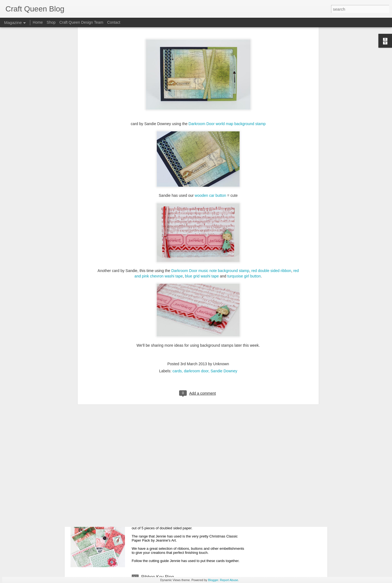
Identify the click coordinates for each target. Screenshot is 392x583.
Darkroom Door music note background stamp (210, 101)
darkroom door (196, 201)
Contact (114, 22)
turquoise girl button (244, 106)
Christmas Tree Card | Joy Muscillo (175, 453)
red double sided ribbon (271, 101)
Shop (51, 22)
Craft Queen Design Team (81, 22)
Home (38, 22)
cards (177, 201)
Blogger (213, 580)
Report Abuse (229, 580)
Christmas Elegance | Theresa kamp (176, 329)
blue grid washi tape (202, 106)
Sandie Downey (224, 201)
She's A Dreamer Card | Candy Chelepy (180, 391)
